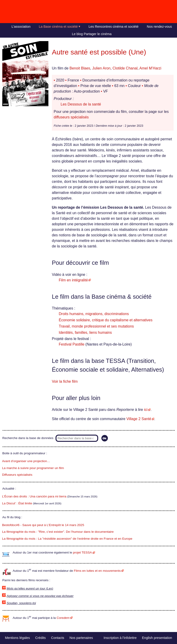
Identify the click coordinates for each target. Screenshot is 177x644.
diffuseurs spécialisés (71, 117)
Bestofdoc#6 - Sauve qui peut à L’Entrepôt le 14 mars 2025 (43, 525)
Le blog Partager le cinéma (92, 34)
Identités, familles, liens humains (85, 333)
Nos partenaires (81, 638)
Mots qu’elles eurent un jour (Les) (30, 588)
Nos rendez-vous (159, 27)
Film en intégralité (73, 280)
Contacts (58, 638)
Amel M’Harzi (150, 68)
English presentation (157, 638)
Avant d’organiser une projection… (26, 461)
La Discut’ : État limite (17, 503)
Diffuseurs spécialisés (17, 475)
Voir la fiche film (65, 381)
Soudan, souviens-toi (21, 603)
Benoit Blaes (80, 68)
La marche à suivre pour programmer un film (33, 468)
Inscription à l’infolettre (120, 638)
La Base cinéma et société (58, 27)
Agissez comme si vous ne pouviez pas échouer (40, 596)
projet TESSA (82, 552)
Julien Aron (101, 68)
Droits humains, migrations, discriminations (94, 314)
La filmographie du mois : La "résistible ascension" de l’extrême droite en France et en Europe (67, 539)
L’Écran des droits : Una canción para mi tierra (34, 496)
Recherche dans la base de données (28, 438)
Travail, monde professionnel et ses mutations (96, 326)
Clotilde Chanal (125, 68)
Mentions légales (18, 638)
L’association (21, 27)
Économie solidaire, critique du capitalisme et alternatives (106, 320)
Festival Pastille (72, 344)
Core (63, 618)
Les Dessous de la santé (81, 104)
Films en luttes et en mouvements (97, 571)
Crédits (41, 638)
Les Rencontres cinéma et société (114, 27)
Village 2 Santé (139, 419)
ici (146, 410)
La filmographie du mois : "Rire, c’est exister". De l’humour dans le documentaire (58, 532)
